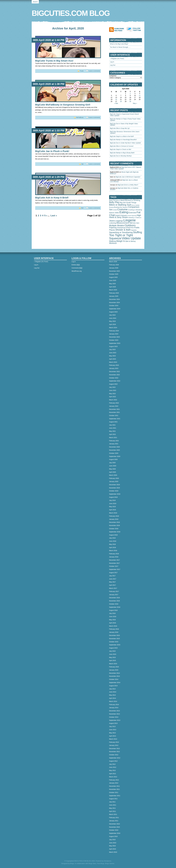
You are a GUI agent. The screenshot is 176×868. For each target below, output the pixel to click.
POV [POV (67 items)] (132, 228)
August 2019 (113, 497)
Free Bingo (101, 863)
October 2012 (114, 755)
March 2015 (113, 664)
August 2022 (113, 384)
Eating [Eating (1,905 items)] (124, 212)
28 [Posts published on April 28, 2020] (121, 101)
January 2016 (114, 632)
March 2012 (113, 777)
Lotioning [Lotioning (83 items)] (113, 223)
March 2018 (113, 551)
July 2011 (112, 802)
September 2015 (115, 645)
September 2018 (115, 532)
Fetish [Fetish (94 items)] (118, 215)
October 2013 (114, 717)
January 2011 (114, 821)
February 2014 (114, 705)
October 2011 (114, 792)
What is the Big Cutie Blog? (119, 44)
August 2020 (113, 459)
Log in (74, 262)
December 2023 (114, 337)
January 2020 (114, 481)
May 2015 (112, 657)
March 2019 (113, 513)
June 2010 (113, 843)
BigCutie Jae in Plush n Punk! (52, 151)
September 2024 (115, 309)
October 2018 (114, 529)
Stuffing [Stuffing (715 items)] (138, 232)
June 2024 (113, 318)
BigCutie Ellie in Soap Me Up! (120, 128)
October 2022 (114, 378)
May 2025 (112, 284)
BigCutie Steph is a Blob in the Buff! (122, 136)
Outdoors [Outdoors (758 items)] (130, 225)
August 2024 (113, 312)
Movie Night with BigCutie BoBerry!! (124, 173)
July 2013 (112, 726)
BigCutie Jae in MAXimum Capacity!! (128, 177)
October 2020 (114, 453)
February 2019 (114, 516)
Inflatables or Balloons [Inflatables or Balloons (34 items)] (135, 218)
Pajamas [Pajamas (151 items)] (113, 228)
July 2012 (112, 764)
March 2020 (113, 475)
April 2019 (113, 510)
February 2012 (114, 780)
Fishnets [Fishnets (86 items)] (124, 215)
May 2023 (112, 356)
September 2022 (115, 381)
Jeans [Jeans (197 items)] (112, 221)
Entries (76, 265)
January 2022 (114, 406)
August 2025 (113, 277)
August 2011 (113, 799)
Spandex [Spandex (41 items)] (134, 230)
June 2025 (113, 280)
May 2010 (112, 846)
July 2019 (112, 500)
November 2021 (114, 412)
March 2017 (113, 588)
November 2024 (114, 302)
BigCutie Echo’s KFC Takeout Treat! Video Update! (126, 168)
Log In (112, 62)
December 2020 (114, 447)
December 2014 (114, 673)
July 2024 (112, 315)
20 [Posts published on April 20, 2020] (116, 99)
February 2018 (114, 554)
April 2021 (113, 434)
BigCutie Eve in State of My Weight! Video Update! (124, 124)
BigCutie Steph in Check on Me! (121, 149)
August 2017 (113, 573)
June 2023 (113, 353)
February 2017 (114, 591)
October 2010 (114, 830)
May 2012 (112, 770)
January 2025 (114, 296)
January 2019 (114, 519)
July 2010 (112, 840)
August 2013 (113, 723)
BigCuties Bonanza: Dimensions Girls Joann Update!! (125, 132)
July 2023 (112, 349)
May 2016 (112, 620)
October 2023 (114, 340)
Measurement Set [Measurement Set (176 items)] (125, 223)
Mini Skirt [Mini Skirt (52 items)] (136, 223)
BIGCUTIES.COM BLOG (71, 13)
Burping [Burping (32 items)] (111, 207)
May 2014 (112, 695)
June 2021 (113, 428)
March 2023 (113, 362)
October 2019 (114, 491)
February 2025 (114, 293)
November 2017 (114, 563)
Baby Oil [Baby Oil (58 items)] (112, 200)
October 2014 (114, 679)
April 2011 (113, 811)
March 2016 (113, 626)
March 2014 (113, 701)
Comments (77, 268)
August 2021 (113, 422)
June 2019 (113, 504)
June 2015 (113, 654)
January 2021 (114, 444)
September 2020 (115, 456)
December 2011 (114, 786)
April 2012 (113, 774)
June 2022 (113, 390)
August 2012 (113, 761)
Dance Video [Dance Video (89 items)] (114, 213)
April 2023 (113, 359)
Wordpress (108, 861)
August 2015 (113, 648)
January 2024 (114, 334)
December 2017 (114, 560)
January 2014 (114, 708)
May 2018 (112, 544)
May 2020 (112, 469)
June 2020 (113, 466)
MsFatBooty (80, 117)
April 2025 (113, 287)
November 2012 (114, 752)
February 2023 (114, 365)
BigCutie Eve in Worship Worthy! (121, 156)
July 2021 (112, 425)
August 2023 (113, 346)
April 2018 (113, 547)
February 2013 (114, 742)
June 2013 (113, 730)
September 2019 (115, 494)
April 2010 (113, 849)
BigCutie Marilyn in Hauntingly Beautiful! (123, 140)
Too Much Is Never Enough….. (120, 47)
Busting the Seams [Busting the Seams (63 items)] (121, 207)
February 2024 (114, 331)
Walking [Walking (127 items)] (112, 241)
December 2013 (114, 711)
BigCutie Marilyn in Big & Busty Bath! (122, 153)
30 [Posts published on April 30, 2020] (130, 101)
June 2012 (113, 767)
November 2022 (114, 375)
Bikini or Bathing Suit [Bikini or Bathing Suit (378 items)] (120, 205)
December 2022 (114, 372)
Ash (82, 208)
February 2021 (114, 441)
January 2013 (114, 745)
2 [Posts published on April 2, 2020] (130, 93)
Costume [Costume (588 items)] (122, 209)
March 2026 (113, 262)
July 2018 (112, 538)
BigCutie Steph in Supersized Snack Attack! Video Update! (124, 115)
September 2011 (115, 796)
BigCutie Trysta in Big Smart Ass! (54, 61)
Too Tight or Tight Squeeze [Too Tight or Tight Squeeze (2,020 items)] (121, 237)
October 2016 (114, 604)
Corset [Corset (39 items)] (115, 210)
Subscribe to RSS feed (118, 29)
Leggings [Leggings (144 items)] (119, 221)
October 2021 (114, 415)
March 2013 (113, 739)
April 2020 (113, 472)
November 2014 (114, 676)
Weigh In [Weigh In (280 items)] (121, 241)
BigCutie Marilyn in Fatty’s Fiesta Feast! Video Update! (125, 120)
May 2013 (112, 733)
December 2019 (114, 485)
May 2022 (112, 394)
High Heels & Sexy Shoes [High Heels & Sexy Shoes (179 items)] (125, 216)
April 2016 (113, 623)
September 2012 (115, 758)
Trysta (82, 71)
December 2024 (114, 299)
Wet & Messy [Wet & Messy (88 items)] (131, 241)
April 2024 (113, 324)
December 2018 (114, 522)
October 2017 (114, 566)
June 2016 (113, 617)
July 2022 (112, 387)
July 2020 (112, 463)
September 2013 (115, 720)
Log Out (113, 65)
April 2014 (113, 698)
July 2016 (112, 613)
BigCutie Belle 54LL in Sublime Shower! (124, 189)
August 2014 (113, 686)
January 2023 (114, 368)
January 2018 (114, 557)
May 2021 (112, 431)
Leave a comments (94, 71)
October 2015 (114, 642)
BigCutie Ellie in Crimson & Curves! (122, 146)
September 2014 (115, 683)
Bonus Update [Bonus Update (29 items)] (135, 205)
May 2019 (112, 507)
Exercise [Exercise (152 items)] (132, 213)
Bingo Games (110, 863)
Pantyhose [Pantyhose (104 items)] (121, 228)
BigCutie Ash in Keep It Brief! (52, 198)
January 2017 (114, 595)
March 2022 (113, 400)
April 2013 (113, 736)
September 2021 (115, 419)
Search (35, 2)
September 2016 (115, 607)
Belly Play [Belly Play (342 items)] (114, 202)
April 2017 (113, 585)
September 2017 (115, 569)
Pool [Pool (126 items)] (128, 228)
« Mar (116, 103)
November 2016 (114, 601)
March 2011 (113, 814)
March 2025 (113, 290)
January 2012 (114, 783)
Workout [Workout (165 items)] (113, 243)
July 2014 (112, 689)
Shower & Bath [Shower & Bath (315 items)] (123, 230)
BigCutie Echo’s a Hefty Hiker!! (128, 185)
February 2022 (114, 403)
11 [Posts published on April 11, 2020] (140, 95)
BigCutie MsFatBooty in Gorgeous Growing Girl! (63, 105)
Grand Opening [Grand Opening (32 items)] (132, 216)
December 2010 (114, 824)
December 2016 (114, 598)
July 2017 (112, 576)
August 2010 (113, 836)
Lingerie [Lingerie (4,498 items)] (130, 220)
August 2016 (113, 610)
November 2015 (114, 639)
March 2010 (113, 852)
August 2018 (113, 535)
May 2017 (112, 582)
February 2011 (114, 818)
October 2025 (114, 274)
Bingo (72, 863)
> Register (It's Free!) (117, 59)
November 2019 (114, 488)
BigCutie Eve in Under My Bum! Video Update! (125, 143)
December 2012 (114, 748)
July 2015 (112, 651)
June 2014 (113, 692)
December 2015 (114, 635)
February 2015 (114, 667)
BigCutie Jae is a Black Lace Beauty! (124, 181)
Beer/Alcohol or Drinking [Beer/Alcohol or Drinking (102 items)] (130, 200)
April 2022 (113, 397)
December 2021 (114, 409)
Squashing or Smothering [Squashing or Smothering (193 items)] (121, 232)
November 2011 (114, 789)
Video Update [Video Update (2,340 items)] (131, 238)
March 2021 (113, 438)
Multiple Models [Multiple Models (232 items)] (117, 225)
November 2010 (114, 827)
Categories (113, 76)
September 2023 (115, 343)
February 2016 (114, 629)
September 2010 (115, 833)
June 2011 (113, 805)
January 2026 (114, 268)
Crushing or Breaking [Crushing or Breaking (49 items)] (135, 210)
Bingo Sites (92, 863)
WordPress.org (77, 271)
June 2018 (113, 541)
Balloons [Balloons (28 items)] (118, 200)
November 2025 (114, 271)
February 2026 (114, 265)
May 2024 (112, 321)
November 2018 (114, 525)
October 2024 (114, 306)
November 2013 (114, 714)
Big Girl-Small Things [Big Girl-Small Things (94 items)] (128, 202)
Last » (54, 216)
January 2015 (114, 670)
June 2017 (113, 579)
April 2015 (113, 660)
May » (135, 103)
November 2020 (114, 450)
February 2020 (114, 478)
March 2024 (113, 328)
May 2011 (112, 808)
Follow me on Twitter (134, 29)
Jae (82, 164)
